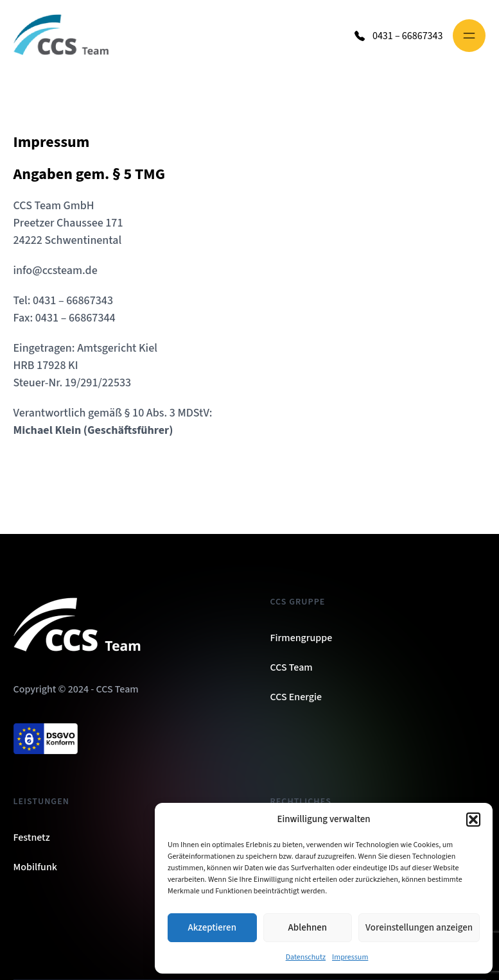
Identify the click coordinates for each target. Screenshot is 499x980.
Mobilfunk (35, 867)
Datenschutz (306, 957)
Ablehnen (308, 928)
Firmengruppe (302, 638)
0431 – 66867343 (408, 36)
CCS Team (292, 667)
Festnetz (32, 838)
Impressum (350, 957)
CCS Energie (296, 697)
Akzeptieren (212, 928)
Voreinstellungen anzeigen (419, 928)
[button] (473, 820)
